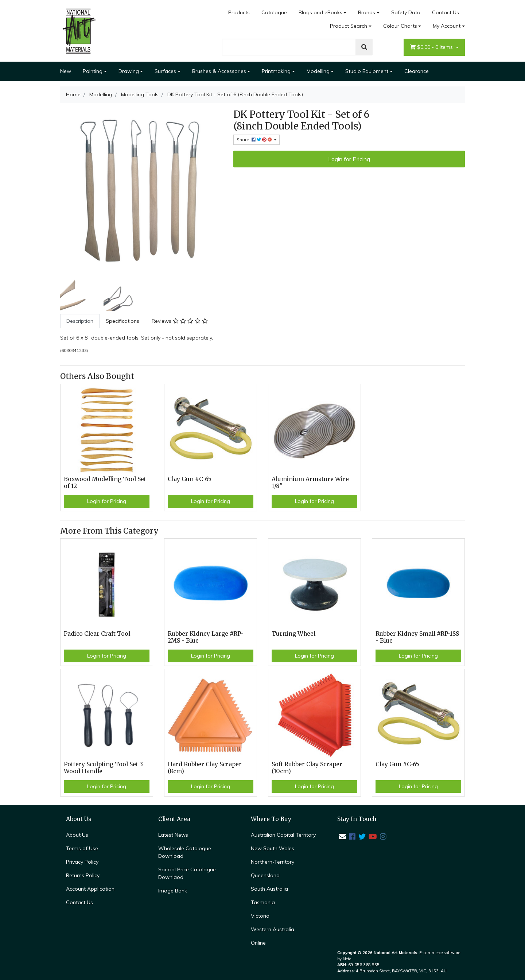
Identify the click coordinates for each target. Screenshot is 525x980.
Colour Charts (400, 26)
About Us (77, 835)
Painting (93, 71)
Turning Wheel (293, 634)
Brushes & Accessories (219, 71)
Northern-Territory (273, 862)
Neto (347, 959)
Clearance (417, 71)
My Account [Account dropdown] (447, 26)
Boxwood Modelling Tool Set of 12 (105, 483)
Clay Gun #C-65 (190, 479)
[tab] (80, 321)
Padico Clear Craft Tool (97, 634)
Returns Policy (83, 875)
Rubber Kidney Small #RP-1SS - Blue (417, 637)
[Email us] (342, 836)
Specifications (122, 321)
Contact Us (446, 12)
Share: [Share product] (255, 140)
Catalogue (274, 12)
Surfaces (165, 71)
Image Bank (173, 891)
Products (239, 12)
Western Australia (273, 929)
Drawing (129, 71)
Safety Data (406, 12)
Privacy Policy (82, 862)
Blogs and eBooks (320, 12)
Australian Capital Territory (283, 835)
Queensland (265, 875)
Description (80, 321)
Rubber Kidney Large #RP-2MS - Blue (206, 637)
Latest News (173, 835)
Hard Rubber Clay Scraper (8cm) (205, 768)
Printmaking (276, 71)
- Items (432, 47)
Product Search (349, 26)
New (66, 71)
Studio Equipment (367, 71)
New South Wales (273, 848)
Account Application (90, 889)
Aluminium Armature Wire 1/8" (310, 483)
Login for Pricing (349, 159)
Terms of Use (82, 848)
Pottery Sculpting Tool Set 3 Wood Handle (103, 768)
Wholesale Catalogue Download (185, 852)
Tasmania (263, 902)
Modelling (318, 71)
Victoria (260, 916)
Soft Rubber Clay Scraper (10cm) (307, 768)
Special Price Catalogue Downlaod (187, 873)
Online (258, 943)
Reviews (180, 321)
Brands (367, 12)
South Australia (269, 889)
